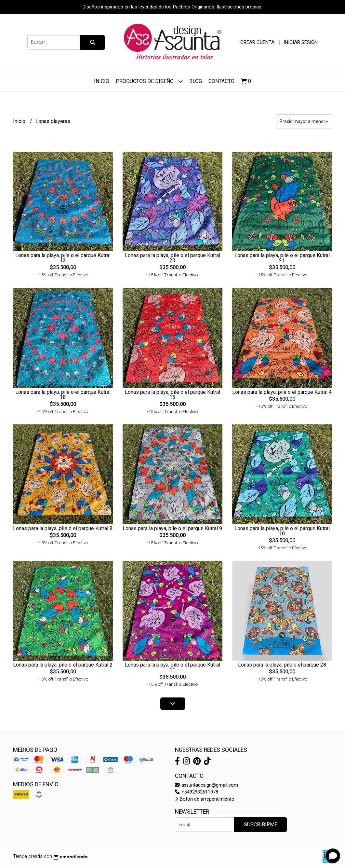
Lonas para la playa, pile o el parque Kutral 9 (172, 528)
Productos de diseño (149, 81)
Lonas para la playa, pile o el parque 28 (282, 665)
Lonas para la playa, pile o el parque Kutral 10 (282, 531)
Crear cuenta (257, 42)
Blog (196, 81)
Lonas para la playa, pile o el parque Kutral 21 (282, 258)
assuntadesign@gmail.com (206, 785)
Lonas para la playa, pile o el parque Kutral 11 (172, 667)
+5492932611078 (197, 792)
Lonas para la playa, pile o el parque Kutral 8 (63, 528)
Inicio (102, 81)
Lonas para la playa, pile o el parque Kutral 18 (63, 395)
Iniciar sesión (301, 42)
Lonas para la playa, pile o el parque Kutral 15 (172, 395)
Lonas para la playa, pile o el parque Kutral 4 (282, 392)
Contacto (221, 81)
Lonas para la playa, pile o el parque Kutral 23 (172, 258)
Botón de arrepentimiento (205, 799)
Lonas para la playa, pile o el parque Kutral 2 (63, 665)
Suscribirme (261, 825)
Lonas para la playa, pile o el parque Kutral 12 (63, 258)
